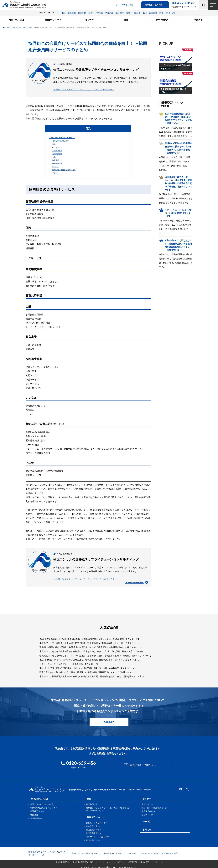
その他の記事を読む (137, 582)
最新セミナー (147, 804)
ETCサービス (57, 147)
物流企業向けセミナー (151, 811)
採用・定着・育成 (174, 13)
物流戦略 (82, 13)
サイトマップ (157, 862)
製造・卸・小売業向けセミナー (155, 808)
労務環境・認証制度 (114, 13)
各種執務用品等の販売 (61, 141)
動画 (89, 798)
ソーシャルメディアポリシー (114, 862)
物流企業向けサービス (114, 853)
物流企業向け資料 (94, 830)
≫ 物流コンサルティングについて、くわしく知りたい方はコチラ (84, 89)
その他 (55, 173)
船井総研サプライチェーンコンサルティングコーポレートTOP (48, 853)
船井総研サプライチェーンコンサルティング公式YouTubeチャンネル (107, 809)
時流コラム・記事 (14, 27)
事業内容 (147, 829)
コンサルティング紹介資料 (98, 837)
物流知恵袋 (28, 27)
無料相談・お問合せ (143, 765)
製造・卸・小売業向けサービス (86, 853)
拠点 (145, 13)
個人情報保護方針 (62, 862)
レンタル (56, 167)
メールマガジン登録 (149, 853)
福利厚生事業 (57, 163)
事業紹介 (110, 722)
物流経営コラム (37, 811)
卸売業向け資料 (93, 826)
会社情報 (132, 853)
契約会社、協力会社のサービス (64, 170)
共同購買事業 (57, 151)
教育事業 (56, 160)
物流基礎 (34, 815)
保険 (54, 144)
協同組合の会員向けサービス (62, 138)
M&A (63, 13)
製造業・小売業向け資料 (97, 822)
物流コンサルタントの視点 (42, 804)
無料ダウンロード (96, 817)
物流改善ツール (93, 840)
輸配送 (137, 13)
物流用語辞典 (36, 818)
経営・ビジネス (96, 13)
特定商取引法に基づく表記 (139, 862)
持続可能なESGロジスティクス (44, 808)
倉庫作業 (153, 13)
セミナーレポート (149, 815)
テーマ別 (147, 821)
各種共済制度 (57, 154)
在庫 (161, 13)
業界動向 (72, 13)
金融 (54, 157)
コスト (129, 13)
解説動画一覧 (92, 804)
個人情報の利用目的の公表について (86, 862)
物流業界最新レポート (96, 833)
